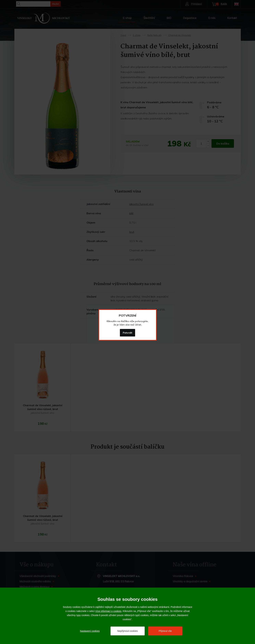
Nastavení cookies (90, 631)
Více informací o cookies (108, 611)
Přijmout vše (165, 631)
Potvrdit (127, 333)
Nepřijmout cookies (127, 631)
